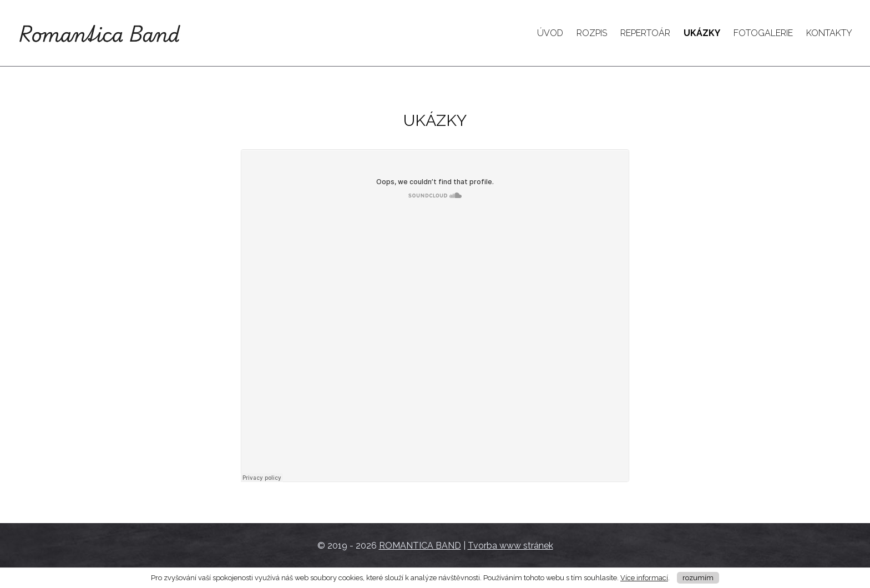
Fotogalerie (763, 33)
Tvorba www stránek (510, 546)
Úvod (550, 33)
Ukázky (702, 33)
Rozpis (592, 33)
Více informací (644, 578)
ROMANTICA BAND (420, 546)
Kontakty (829, 33)
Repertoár (645, 33)
